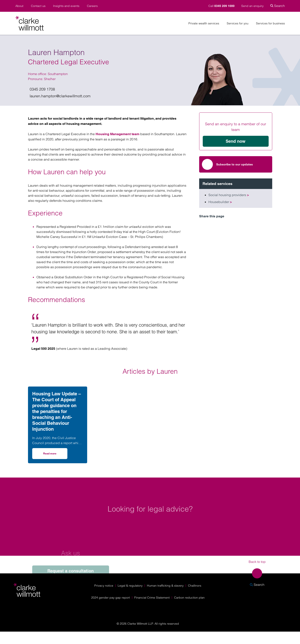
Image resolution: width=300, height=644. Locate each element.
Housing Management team (117, 134)
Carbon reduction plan (189, 598)
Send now (236, 141)
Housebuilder (220, 202)
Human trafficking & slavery (165, 586)
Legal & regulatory (130, 586)
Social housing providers (229, 195)
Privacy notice (104, 586)
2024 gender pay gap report (111, 598)
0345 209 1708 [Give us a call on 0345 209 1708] (42, 89)
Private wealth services (204, 23)
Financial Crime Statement (152, 598)
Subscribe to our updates (227, 164)
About (19, 6)
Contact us (38, 6)
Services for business (270, 23)
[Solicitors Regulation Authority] (259, 608)
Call (222, 6)
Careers (92, 6)
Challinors (195, 586)
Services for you (238, 23)
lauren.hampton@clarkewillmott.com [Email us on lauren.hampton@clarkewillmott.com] (60, 96)
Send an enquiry (252, 6)
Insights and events (66, 6)
